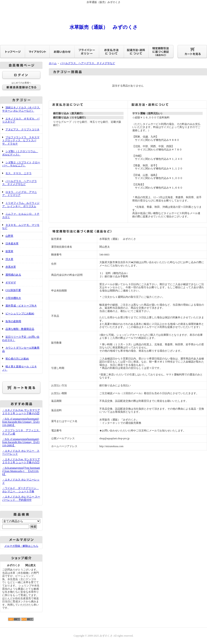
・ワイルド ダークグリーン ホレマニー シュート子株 (20, 490)
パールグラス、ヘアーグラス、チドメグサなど (20, 183)
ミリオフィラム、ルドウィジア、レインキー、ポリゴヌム (21, 205)
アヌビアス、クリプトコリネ (22, 129)
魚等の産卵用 (13, 321)
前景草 (9, 251)
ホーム (53, 63)
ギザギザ (11, 283)
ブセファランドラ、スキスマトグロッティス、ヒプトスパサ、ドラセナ (21, 141)
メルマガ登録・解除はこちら (21, 546)
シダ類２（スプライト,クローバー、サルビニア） (21, 164)
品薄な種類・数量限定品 (20, 329)
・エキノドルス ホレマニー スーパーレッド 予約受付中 (21, 498)
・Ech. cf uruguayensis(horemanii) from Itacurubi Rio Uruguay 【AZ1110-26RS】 (21, 422)
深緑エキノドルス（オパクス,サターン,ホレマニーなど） (21, 109)
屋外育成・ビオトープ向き (21, 306)
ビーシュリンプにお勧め (20, 313)
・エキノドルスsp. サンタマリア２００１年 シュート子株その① (21, 461)
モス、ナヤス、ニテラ (19, 173)
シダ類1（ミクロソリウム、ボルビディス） (20, 153)
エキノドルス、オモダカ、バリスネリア (21, 120)
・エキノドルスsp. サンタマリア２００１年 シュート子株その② (21, 412)
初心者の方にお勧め (17, 359)
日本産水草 (12, 244)
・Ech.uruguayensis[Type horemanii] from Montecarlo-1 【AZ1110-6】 (21, 471)
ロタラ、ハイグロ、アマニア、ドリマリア (20, 194)
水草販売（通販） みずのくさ (104, 27)
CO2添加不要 (13, 290)
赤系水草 (11, 267)
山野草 (9, 236)
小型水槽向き (13, 298)
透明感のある (13, 275)
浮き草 (9, 259)
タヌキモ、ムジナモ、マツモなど (21, 227)
